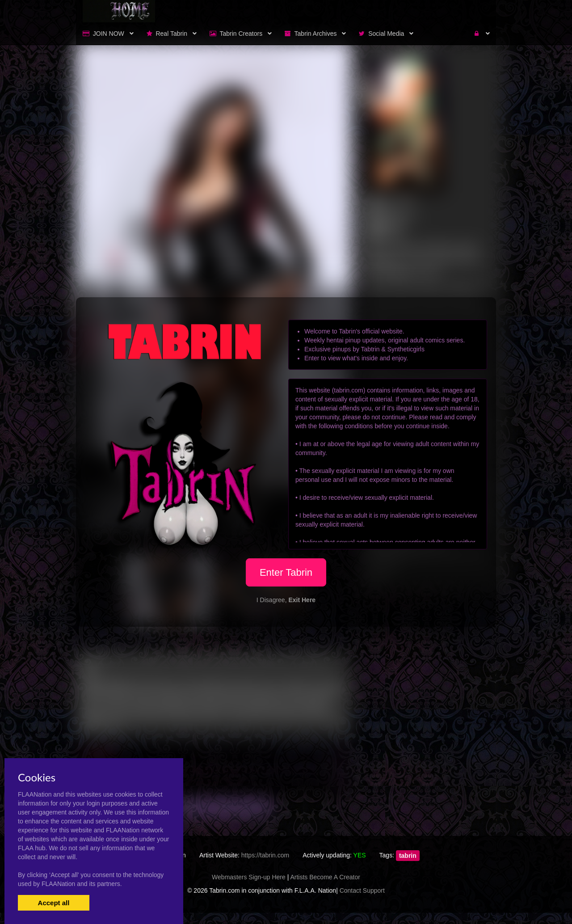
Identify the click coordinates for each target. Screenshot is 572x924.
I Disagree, (286, 600)
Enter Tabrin (286, 572)
